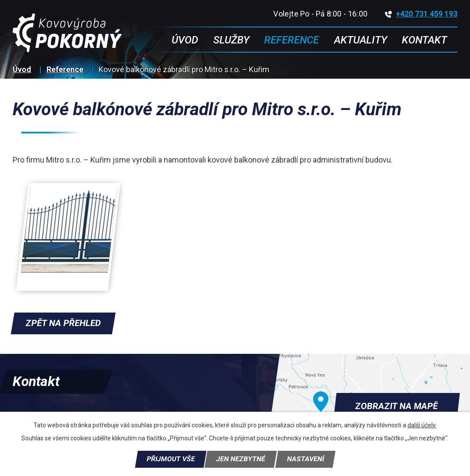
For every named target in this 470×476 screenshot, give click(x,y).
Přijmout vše (171, 459)
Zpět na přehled (63, 323)
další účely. (422, 425)
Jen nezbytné (241, 459)
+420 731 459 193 (421, 14)
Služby (231, 40)
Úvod (22, 69)
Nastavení (305, 459)
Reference (65, 69)
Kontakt (424, 40)
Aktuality (361, 40)
